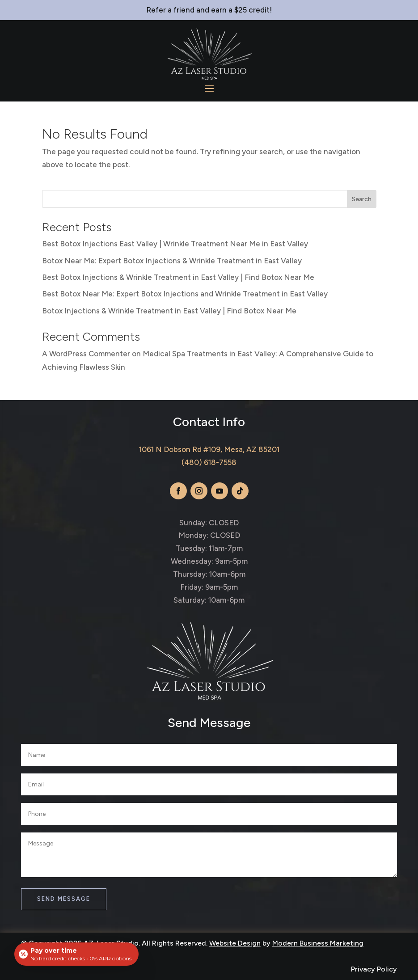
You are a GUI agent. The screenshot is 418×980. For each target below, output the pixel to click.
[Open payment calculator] (76, 954)
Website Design (235, 943)
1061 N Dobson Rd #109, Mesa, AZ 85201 (209, 449)
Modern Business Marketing (318, 943)
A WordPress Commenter (86, 354)
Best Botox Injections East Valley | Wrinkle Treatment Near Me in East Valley (175, 244)
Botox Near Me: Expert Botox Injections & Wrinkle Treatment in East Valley (172, 261)
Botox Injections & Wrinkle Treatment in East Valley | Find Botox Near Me (169, 311)
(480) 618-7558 (209, 462)
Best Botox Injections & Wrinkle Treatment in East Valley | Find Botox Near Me (178, 277)
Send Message (64, 899)
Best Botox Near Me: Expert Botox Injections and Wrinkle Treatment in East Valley (185, 294)
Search (362, 199)
